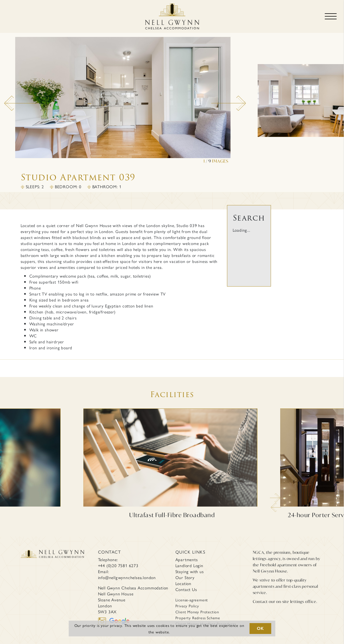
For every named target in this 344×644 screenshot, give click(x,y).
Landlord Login (189, 566)
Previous (7, 98)
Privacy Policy (187, 606)
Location (183, 583)
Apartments (187, 560)
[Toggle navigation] (331, 16)
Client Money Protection (197, 612)
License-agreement (192, 600)
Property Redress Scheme (198, 618)
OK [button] (260, 628)
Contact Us (186, 589)
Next (214, 98)
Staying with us (190, 571)
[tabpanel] (121, 100)
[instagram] (104, 620)
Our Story (185, 577)
